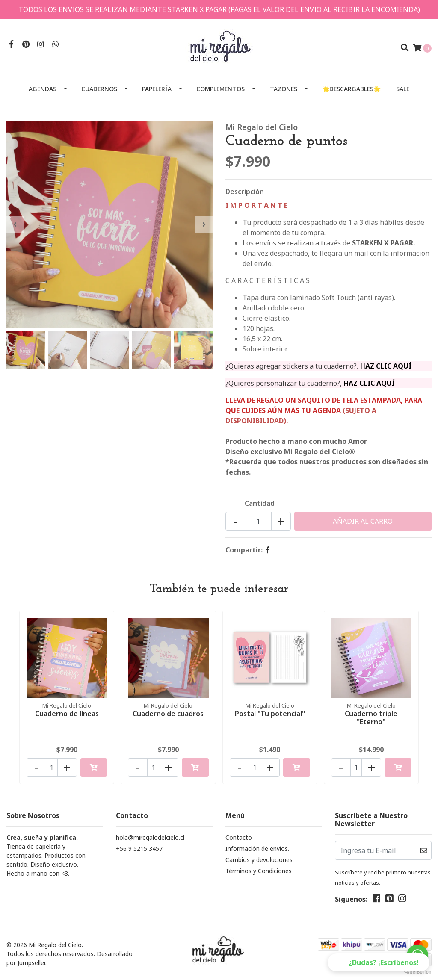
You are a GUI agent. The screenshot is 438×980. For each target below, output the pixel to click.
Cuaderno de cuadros (168, 714)
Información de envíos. (257, 849)
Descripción (245, 192)
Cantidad (260, 503)
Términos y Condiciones (259, 871)
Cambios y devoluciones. (260, 860)
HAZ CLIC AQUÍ (386, 366)
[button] (379, 962)
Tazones (284, 89)
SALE (403, 89)
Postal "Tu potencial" (270, 714)
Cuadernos (99, 89)
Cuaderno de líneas (67, 714)
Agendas (43, 89)
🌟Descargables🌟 (351, 89)
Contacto (239, 837)
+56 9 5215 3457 (139, 849)
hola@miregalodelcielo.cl (150, 837)
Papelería (157, 89)
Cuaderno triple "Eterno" (371, 718)
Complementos (220, 89)
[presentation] (15, 224)
